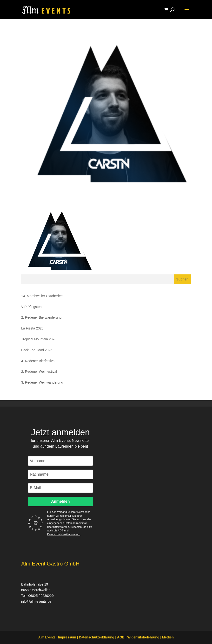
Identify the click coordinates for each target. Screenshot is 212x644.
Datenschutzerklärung (96, 637)
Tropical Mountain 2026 (39, 339)
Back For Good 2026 (37, 350)
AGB (61, 530)
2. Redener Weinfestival (39, 372)
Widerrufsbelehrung (143, 637)
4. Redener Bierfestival (38, 361)
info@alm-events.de (36, 601)
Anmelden (60, 501)
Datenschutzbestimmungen (64, 534)
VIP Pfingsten (31, 307)
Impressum (67, 637)
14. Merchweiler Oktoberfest (42, 296)
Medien (168, 637)
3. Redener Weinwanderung (42, 382)
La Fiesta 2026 (32, 328)
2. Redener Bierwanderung (41, 317)
